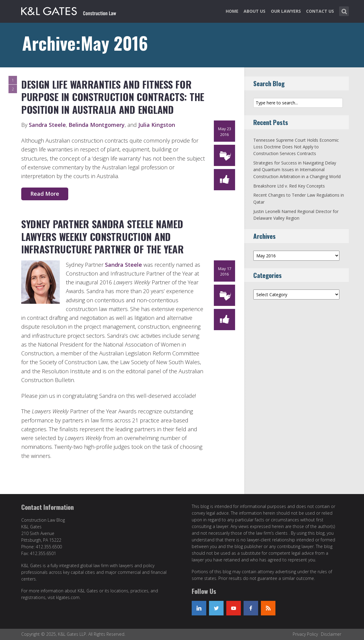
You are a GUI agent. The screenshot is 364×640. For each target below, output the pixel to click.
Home (232, 11)
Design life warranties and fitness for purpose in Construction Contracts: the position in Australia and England (113, 97)
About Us (254, 11)
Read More (45, 194)
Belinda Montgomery (97, 125)
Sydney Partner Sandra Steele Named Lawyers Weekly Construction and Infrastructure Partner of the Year (102, 236)
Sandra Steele (47, 125)
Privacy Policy (305, 634)
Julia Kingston (157, 125)
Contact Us (320, 11)
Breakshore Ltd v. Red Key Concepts (289, 186)
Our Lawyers (286, 11)
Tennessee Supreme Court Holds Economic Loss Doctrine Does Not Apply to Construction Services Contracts (296, 147)
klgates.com (68, 597)
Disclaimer (331, 634)
